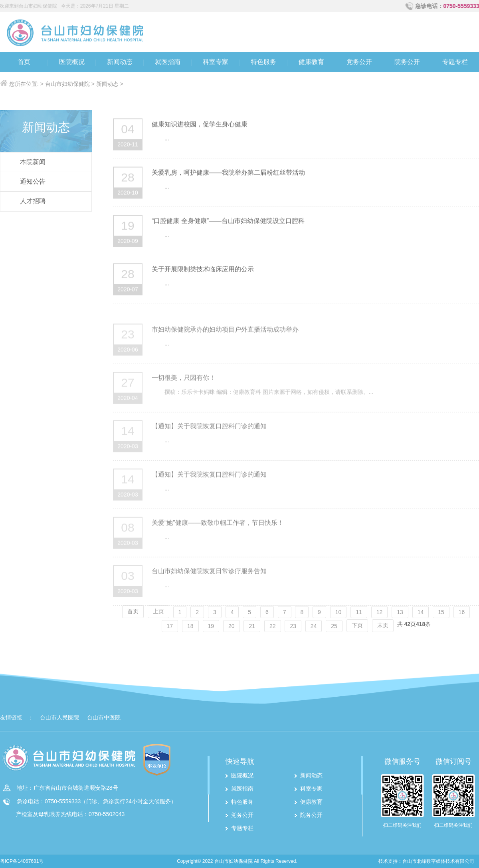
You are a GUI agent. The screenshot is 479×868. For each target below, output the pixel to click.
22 (273, 626)
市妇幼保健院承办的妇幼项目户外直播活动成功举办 (225, 344)
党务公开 (359, 62)
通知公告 (33, 181)
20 (232, 626)
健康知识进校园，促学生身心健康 (200, 126)
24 (314, 626)
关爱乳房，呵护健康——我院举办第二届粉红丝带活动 (228, 175)
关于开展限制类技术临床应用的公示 (203, 271)
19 (211, 626)
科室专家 (216, 62)
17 (170, 626)
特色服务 (263, 62)
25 (334, 626)
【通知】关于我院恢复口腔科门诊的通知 (209, 441)
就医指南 (168, 62)
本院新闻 (33, 162)
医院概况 (72, 62)
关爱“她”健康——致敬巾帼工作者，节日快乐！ (218, 537)
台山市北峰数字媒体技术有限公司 (438, 861)
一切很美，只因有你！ (184, 392)
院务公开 (407, 62)
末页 (383, 625)
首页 (24, 62)
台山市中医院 (104, 717)
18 (190, 626)
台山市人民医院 (59, 717)
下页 (357, 625)
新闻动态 (120, 62)
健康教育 (311, 62)
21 (252, 626)
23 (293, 626)
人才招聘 (33, 201)
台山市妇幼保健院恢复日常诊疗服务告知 (209, 586)
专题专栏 (455, 62)
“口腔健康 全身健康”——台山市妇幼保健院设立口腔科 (228, 223)
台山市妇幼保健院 (67, 84)
